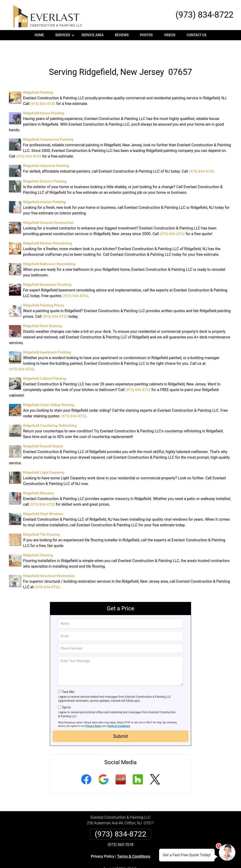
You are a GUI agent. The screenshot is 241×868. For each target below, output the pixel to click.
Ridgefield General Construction (48, 206)
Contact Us (197, 35)
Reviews (122, 35)
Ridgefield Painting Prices (44, 289)
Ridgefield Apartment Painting (47, 336)
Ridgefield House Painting (44, 97)
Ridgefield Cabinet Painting (45, 362)
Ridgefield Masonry (38, 477)
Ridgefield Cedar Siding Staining (49, 389)
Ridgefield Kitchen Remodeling (48, 227)
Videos (170, 35)
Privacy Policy (94, 710)
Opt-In (66, 691)
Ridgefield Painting (38, 76)
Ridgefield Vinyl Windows (43, 498)
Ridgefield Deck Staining (42, 310)
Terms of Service (155, 858)
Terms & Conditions (119, 710)
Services (65, 37)
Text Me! (68, 676)
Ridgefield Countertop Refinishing (50, 409)
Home (39, 35)
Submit (120, 720)
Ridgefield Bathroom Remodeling (49, 248)
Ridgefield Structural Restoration (49, 560)
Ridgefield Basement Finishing (47, 268)
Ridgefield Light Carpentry (44, 456)
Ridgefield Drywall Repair (43, 430)
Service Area (92, 35)
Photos (146, 35)
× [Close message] (212, 851)
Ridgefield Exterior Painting (45, 165)
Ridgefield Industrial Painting (46, 150)
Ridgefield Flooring (38, 539)
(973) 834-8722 (205, 15)
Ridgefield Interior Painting (44, 186)
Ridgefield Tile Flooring (41, 518)
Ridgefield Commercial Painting (48, 123)
